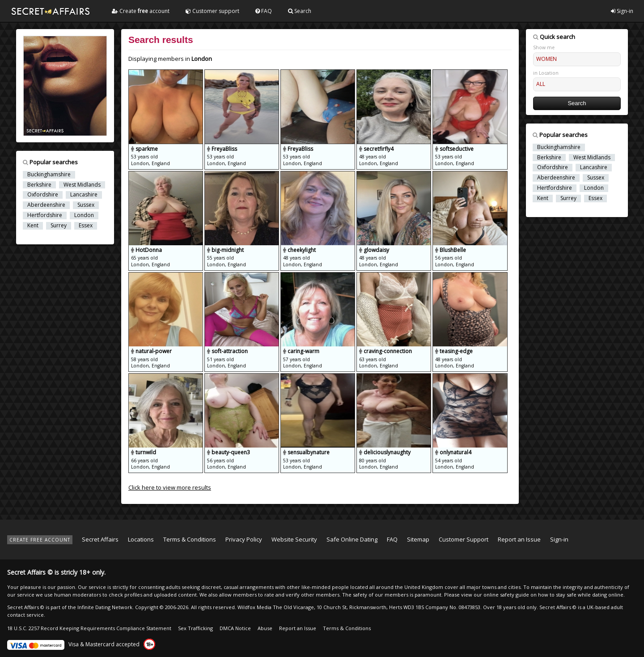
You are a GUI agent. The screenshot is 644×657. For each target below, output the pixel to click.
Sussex (86, 205)
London (84, 215)
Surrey (59, 226)
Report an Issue (519, 539)
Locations (141, 539)
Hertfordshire (45, 215)
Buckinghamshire (49, 175)
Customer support (212, 11)
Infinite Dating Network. (106, 607)
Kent (33, 226)
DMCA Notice (235, 628)
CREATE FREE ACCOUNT (40, 540)
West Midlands (82, 185)
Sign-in (622, 11)
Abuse (265, 628)
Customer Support (464, 539)
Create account (141, 11)
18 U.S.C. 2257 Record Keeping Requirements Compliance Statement (89, 628)
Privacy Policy (244, 539)
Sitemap (418, 539)
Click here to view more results (170, 487)
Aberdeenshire (46, 205)
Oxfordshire (43, 195)
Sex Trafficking (195, 628)
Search (300, 11)
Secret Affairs (100, 539)
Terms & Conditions (190, 539)
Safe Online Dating (352, 539)
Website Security (294, 539)
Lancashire (84, 195)
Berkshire (39, 185)
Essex (86, 226)
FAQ (264, 11)
